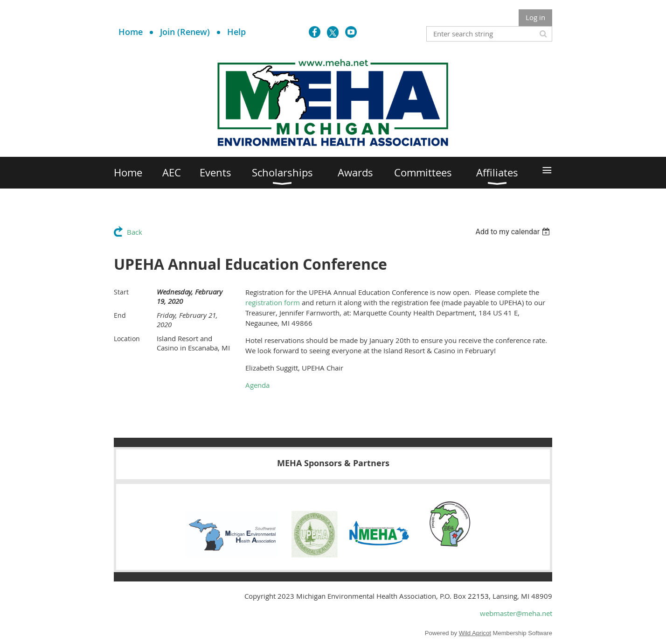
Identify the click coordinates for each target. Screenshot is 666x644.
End (120, 315)
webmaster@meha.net (516, 613)
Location (127, 339)
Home (131, 32)
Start (121, 292)
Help (236, 32)
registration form (273, 302)
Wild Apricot (475, 633)
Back (135, 232)
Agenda (257, 385)
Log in (535, 17)
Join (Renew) (185, 32)
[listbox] (514, 232)
